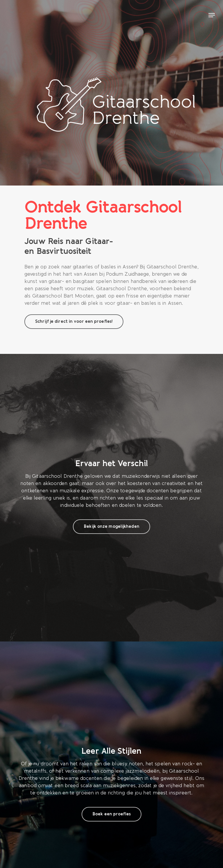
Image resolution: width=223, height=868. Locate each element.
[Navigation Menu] (212, 15)
